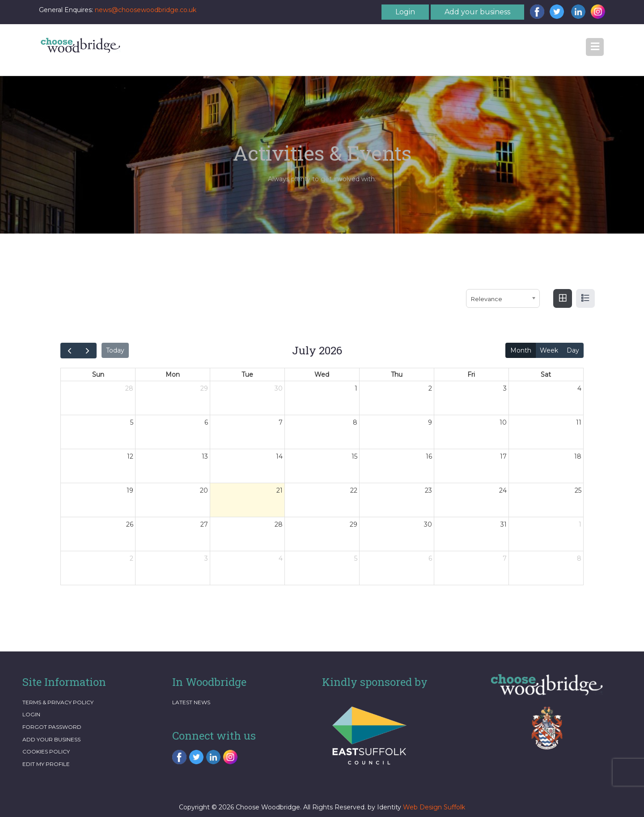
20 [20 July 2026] (204, 490)
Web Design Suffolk (434, 807)
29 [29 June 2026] (204, 388)
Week (549, 350)
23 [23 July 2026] (428, 490)
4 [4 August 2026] (281, 558)
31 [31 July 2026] (504, 524)
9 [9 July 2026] (430, 422)
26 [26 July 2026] (130, 524)
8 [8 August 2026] (579, 558)
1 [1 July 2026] (356, 388)
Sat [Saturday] (546, 374)
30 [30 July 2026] (428, 524)
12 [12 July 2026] (130, 456)
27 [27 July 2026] (204, 524)
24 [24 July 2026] (503, 490)
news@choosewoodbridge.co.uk (146, 10)
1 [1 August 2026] (580, 524)
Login (405, 12)
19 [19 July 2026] (130, 490)
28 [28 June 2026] (129, 388)
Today (115, 350)
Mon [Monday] (173, 374)
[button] (595, 47)
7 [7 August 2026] (505, 558)
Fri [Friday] (471, 374)
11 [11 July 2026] (579, 422)
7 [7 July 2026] (281, 422)
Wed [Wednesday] (322, 374)
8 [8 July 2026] (355, 422)
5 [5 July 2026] (132, 422)
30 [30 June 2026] (279, 388)
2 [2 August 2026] (131, 558)
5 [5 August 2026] (356, 558)
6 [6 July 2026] (206, 422)
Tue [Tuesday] (247, 374)
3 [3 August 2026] (206, 558)
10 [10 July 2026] (503, 422)
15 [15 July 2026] (354, 456)
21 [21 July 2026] (280, 490)
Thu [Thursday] (397, 374)
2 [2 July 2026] (430, 388)
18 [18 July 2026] (578, 456)
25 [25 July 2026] (578, 490)
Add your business (477, 12)
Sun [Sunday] (98, 374)
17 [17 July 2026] (503, 456)
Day (573, 350)
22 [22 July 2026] (354, 490)
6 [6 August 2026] (430, 558)
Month (521, 350)
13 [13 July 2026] (205, 456)
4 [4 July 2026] (579, 388)
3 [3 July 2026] (505, 388)
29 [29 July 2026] (354, 524)
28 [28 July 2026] (279, 524)
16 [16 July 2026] (429, 456)
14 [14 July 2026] (279, 456)
